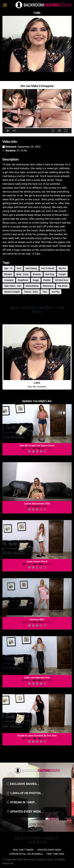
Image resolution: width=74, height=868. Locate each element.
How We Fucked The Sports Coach (37, 446)
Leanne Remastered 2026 (37, 504)
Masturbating (32, 286)
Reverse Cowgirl (12, 292)
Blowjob (8, 274)
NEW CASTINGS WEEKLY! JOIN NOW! (37, 310)
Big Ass (62, 268)
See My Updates (37, 357)
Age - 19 (8, 268)
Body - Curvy (22, 274)
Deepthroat (23, 280)
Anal (19, 268)
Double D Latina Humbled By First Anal (37, 736)
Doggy (36, 280)
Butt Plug (50, 274)
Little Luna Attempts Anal (37, 678)
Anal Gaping (31, 268)
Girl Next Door (62, 280)
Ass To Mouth (48, 268)
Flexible (47, 280)
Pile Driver (63, 286)
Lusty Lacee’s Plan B (37, 561)
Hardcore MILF (37, 620)
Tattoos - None (31, 292)
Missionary (48, 286)
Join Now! (37, 824)
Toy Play (55, 292)
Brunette (37, 274)
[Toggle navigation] (5, 5)
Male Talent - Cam (13, 286)
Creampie (9, 280)
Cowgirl (62, 274)
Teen (45, 292)
